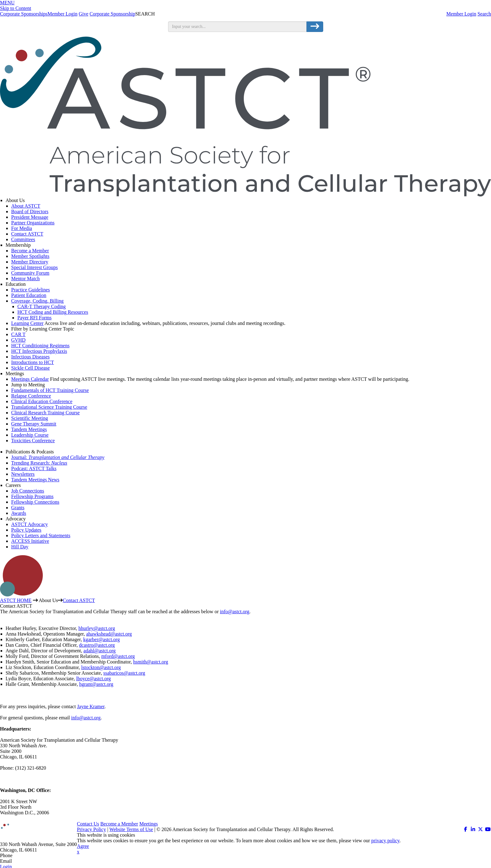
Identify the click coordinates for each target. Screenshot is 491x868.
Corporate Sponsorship (112, 14)
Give (84, 14)
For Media (22, 228)
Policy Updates (26, 530)
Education (16, 284)
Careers (13, 485)
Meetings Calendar (30, 379)
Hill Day (20, 547)
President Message (30, 217)
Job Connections (28, 491)
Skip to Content (16, 8)
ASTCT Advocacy (29, 524)
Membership (18, 245)
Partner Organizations (33, 223)
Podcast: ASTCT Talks (34, 468)
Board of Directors (30, 211)
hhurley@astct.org (97, 628)
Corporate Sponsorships (24, 14)
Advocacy (16, 519)
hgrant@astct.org (96, 684)
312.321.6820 (27, 855)
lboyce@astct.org (94, 679)
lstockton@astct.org (101, 667)
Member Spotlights (30, 256)
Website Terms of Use (131, 829)
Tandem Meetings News (35, 480)
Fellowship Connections (35, 502)
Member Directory (30, 262)
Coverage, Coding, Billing (37, 301)
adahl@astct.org (100, 651)
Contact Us (88, 824)
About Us (15, 200)
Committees (23, 239)
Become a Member (30, 251)
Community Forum (30, 273)
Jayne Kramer (91, 706)
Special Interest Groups (34, 267)
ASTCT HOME (16, 600)
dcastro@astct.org (97, 645)
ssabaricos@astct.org (124, 673)
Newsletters (23, 474)
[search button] (315, 27)
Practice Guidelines (31, 290)
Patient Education (29, 295)
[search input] (237, 27)
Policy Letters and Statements (41, 535)
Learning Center (27, 323)
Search (484, 14)
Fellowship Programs (32, 496)
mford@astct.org (118, 656)
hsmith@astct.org (151, 662)
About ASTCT (26, 206)
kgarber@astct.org (101, 639)
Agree (83, 846)
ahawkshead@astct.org (109, 634)
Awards (19, 513)
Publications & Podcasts (30, 452)
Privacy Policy (92, 829)
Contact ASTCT (27, 234)
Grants (18, 508)
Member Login (461, 14)
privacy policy (385, 841)
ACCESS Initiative (30, 541)
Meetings (15, 373)
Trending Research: (39, 463)
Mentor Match (25, 279)
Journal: (58, 457)
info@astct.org (235, 612)
